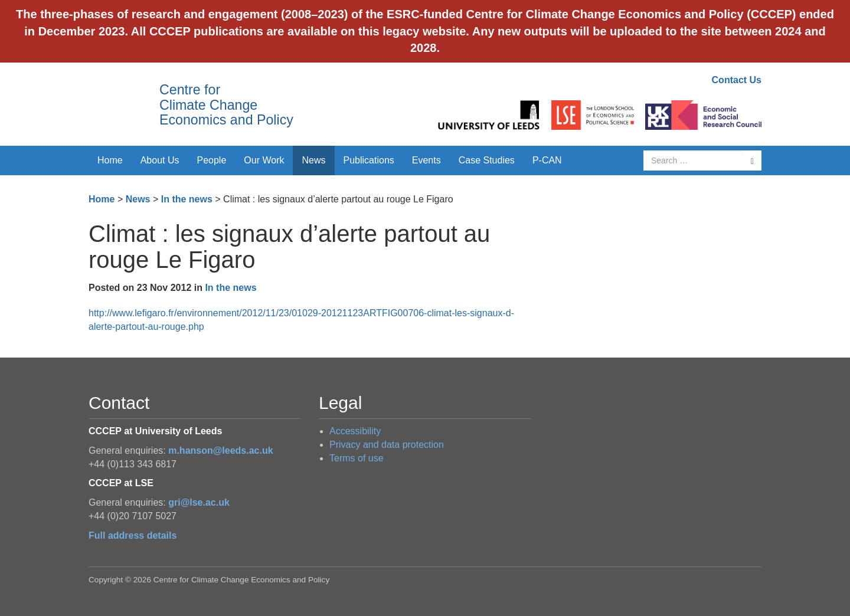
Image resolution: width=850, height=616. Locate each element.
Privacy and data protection (387, 445)
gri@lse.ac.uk (199, 502)
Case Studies (487, 160)
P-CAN (547, 160)
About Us (160, 160)
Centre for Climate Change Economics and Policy (226, 105)
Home (110, 160)
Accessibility (355, 431)
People (212, 160)
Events (426, 160)
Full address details (133, 535)
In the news (187, 199)
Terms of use (357, 458)
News (313, 160)
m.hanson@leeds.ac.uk (220, 450)
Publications (369, 160)
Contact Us (737, 80)
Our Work (264, 160)
